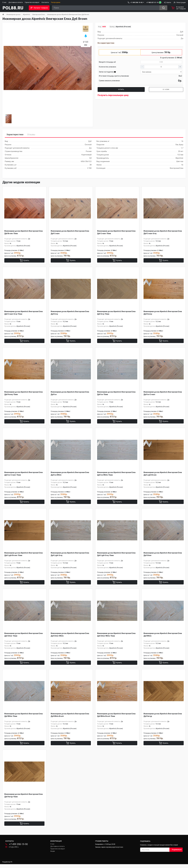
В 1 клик (166, 89)
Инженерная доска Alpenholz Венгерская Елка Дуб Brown (68, 14)
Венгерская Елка (39, 14)
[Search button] (163, 8)
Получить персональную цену (113, 95)
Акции (53, 855)
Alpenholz (26, 14)
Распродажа (56, 2)
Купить (121, 89)
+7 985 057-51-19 (152, 2)
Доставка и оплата (16, 2)
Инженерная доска (13, 14)
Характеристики (15, 134)
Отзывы (31, 134)
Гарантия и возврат (32, 2)
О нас (4, 2)
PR (11, 866)
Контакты (45, 2)
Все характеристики (106, 43)
